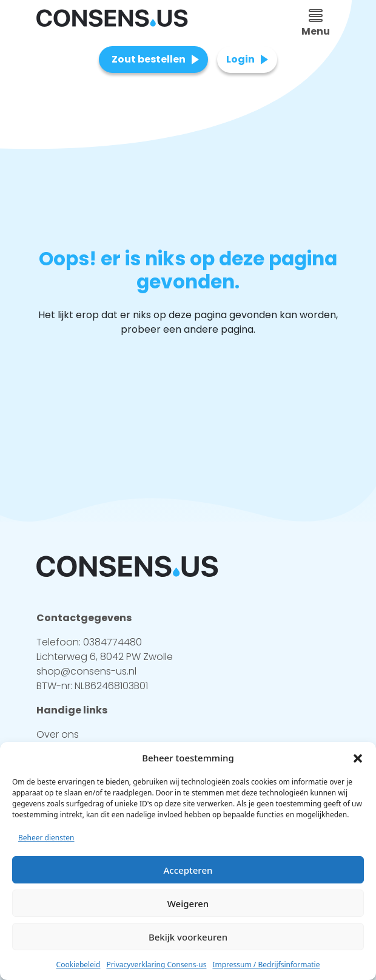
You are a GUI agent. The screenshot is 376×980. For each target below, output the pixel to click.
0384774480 (112, 642)
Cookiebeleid (79, 965)
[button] (358, 758)
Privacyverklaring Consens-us (156, 965)
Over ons (58, 734)
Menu (316, 24)
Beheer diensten (46, 838)
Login (240, 59)
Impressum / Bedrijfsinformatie (266, 965)
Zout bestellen (149, 59)
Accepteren (188, 870)
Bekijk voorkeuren (188, 937)
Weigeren (188, 903)
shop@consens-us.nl (86, 671)
